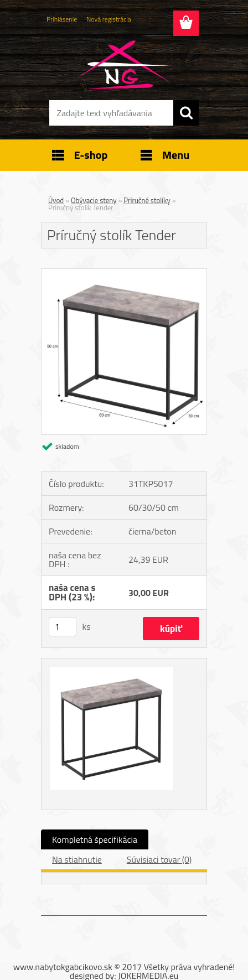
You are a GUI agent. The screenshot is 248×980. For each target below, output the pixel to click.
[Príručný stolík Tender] (124, 273)
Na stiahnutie (77, 859)
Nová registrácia (109, 19)
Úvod (56, 200)
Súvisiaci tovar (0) (159, 859)
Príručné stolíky (147, 200)
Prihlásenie (62, 19)
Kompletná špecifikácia (95, 839)
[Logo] (124, 65)
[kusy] (63, 627)
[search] (186, 113)
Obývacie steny (94, 200)
